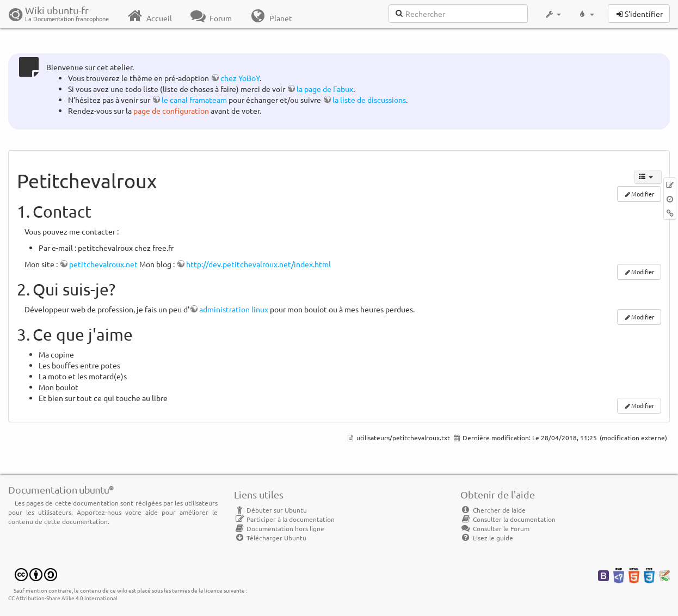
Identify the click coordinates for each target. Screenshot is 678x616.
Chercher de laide (493, 510)
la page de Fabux (325, 89)
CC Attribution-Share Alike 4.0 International (63, 598)
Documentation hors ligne (279, 528)
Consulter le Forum (495, 528)
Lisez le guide (487, 538)
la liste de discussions (369, 100)
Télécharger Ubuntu (270, 538)
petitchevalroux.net (103, 264)
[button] (553, 14)
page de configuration (171, 110)
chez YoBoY (240, 78)
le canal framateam (194, 100)
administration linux (234, 309)
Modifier (643, 272)
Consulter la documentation (508, 519)
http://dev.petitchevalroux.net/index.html (258, 264)
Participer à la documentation (284, 519)
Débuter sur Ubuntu (270, 510)
